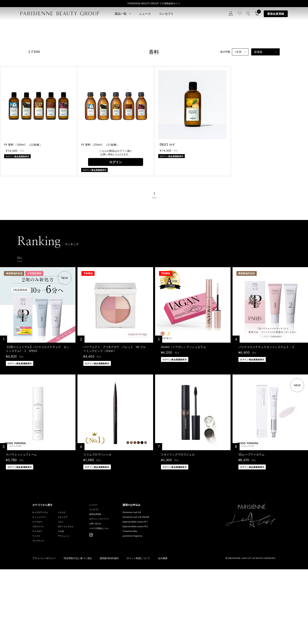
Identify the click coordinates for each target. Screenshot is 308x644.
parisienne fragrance (150, 609)
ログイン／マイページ (111, 590)
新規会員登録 (276, 14)
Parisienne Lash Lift (150, 580)
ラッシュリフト (41, 586)
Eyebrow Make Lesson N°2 (154, 597)
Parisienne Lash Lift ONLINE (154, 586)
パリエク (68, 580)
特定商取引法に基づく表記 (78, 633)
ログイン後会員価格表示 (20, 431)
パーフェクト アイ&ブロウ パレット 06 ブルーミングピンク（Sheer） (114, 416)
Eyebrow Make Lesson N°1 (154, 591)
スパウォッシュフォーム (21, 521)
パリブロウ (39, 591)
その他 (66, 603)
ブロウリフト (40, 597)
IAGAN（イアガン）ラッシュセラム (183, 414)
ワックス (37, 609)
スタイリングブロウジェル (178, 521)
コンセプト (166, 14)
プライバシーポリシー (44, 633)
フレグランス (40, 615)
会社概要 (163, 633)
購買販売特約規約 (109, 633)
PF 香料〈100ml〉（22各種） (23, 212)
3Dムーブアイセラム (251, 521)
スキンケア (69, 586)
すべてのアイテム (42, 580)
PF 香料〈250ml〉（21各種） (100, 212)
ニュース (145, 14)
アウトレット (70, 609)
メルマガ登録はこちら (111, 601)
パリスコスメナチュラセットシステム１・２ (267, 414)
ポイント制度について (138, 633)
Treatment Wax (147, 603)
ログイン (116, 229)
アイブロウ (39, 603)
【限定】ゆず (167, 211)
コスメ (66, 591)
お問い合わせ (106, 596)
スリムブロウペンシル (97, 521)
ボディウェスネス (73, 597)
